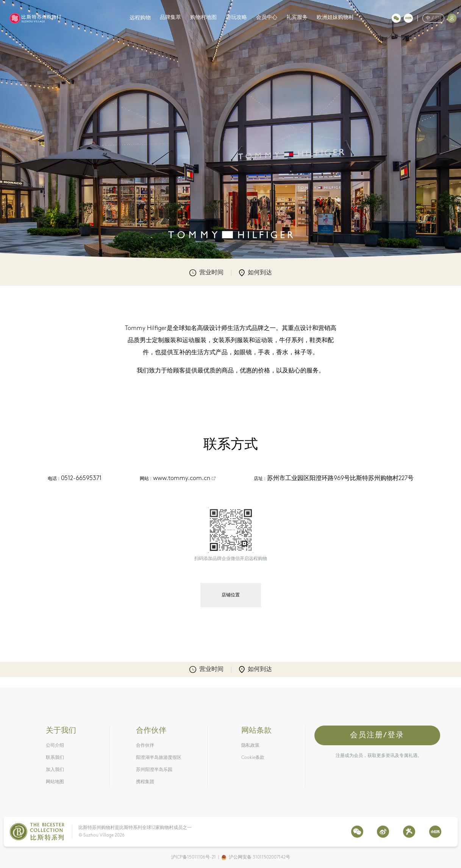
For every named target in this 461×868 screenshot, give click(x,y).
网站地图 (55, 782)
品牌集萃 (170, 18)
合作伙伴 (145, 746)
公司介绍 (55, 746)
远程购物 (140, 18)
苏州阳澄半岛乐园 (154, 770)
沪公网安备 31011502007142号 (259, 857)
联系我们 (55, 758)
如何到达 (256, 273)
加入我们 (55, 770)
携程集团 (145, 782)
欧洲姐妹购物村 (335, 18)
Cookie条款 (253, 758)
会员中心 (267, 18)
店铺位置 (231, 595)
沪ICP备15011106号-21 (194, 857)
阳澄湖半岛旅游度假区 (159, 758)
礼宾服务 (297, 18)
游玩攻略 (236, 18)
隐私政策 (250, 746)
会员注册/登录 (377, 735)
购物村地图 (203, 18)
